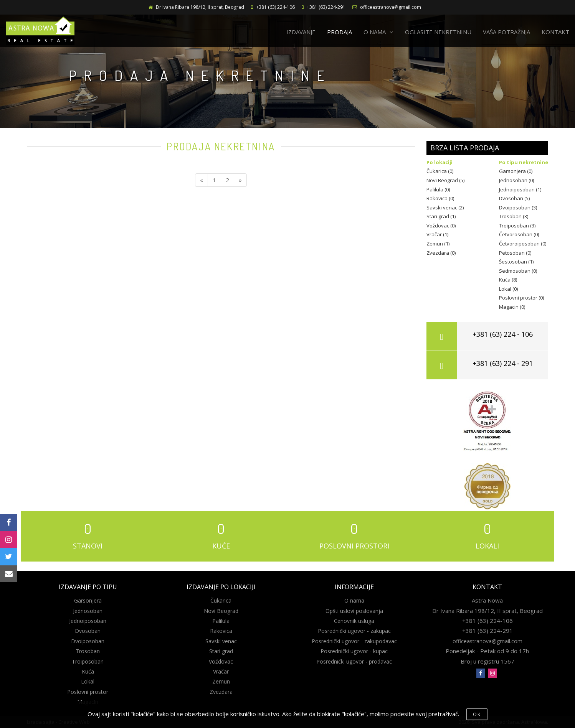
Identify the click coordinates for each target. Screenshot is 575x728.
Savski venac (221, 641)
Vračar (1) (437, 234)
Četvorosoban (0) (519, 234)
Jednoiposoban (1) (520, 189)
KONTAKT (555, 32)
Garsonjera (88, 600)
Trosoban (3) (514, 216)
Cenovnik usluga (354, 621)
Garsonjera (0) (516, 171)
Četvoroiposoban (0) (523, 244)
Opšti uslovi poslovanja (354, 611)
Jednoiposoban (88, 621)
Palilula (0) (438, 189)
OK (477, 714)
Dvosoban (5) (514, 198)
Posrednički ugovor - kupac (354, 651)
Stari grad (221, 651)
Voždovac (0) (441, 226)
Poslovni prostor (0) (521, 298)
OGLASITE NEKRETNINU (438, 32)
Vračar (221, 671)
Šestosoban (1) (516, 262)
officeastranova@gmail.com (391, 7)
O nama (354, 600)
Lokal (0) (508, 289)
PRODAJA (340, 32)
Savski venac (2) (445, 208)
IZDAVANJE (301, 32)
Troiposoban (88, 661)
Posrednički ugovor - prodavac (354, 661)
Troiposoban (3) (517, 226)
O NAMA (378, 32)
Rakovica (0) (440, 198)
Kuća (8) (508, 280)
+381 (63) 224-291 (326, 7)
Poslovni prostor (88, 692)
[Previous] (202, 180)
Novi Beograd (221, 611)
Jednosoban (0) (516, 180)
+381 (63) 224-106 (275, 7)
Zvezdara (221, 692)
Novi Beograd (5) (445, 180)
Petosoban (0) (515, 253)
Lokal (88, 681)
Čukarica (221, 600)
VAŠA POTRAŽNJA (506, 32)
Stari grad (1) (441, 216)
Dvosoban (88, 631)
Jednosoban (88, 611)
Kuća (88, 671)
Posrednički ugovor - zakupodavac (354, 641)
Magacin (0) (512, 307)
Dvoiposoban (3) (518, 208)
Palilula (221, 621)
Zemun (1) (438, 244)
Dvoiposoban (88, 641)
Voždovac (221, 661)
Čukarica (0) (440, 171)
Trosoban (88, 651)
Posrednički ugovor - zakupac (354, 631)
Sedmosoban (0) (518, 271)
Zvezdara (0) (441, 253)
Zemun (221, 681)
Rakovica (221, 631)
